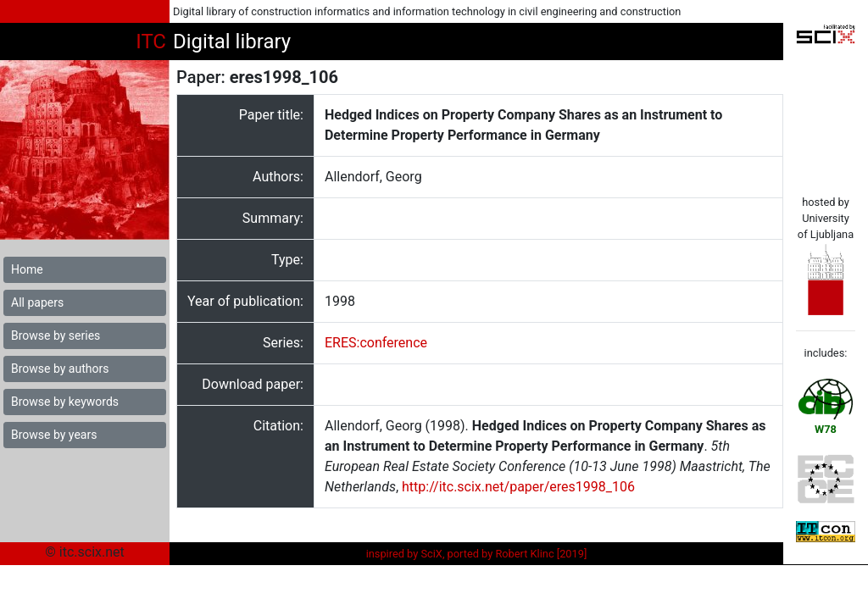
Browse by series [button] (56, 335)
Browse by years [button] (54, 435)
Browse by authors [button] (60, 369)
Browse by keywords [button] (65, 402)
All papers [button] (37, 302)
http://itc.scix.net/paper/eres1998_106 (518, 487)
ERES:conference (376, 343)
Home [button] (27, 269)
